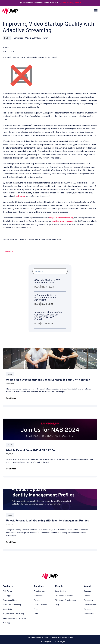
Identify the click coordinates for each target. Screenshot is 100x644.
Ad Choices (62, 637)
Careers (87, 596)
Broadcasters (39, 591)
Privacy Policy (31, 637)
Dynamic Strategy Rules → (70, 3)
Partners (88, 609)
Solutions (39, 586)
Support (71, 637)
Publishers (38, 596)
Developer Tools (91, 605)
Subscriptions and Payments (14, 618)
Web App (6, 623)
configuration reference (63, 221)
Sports (37, 609)
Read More (11, 399)
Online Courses (40, 605)
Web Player (7, 591)
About (87, 586)
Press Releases (90, 614)
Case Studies (60, 591)
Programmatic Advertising (13, 614)
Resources (88, 600)
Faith (36, 614)
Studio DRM (7, 609)
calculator (21, 196)
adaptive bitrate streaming (61, 218)
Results (59, 586)
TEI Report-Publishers (64, 596)
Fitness (37, 600)
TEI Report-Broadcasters (65, 600)
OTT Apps (7, 596)
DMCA (40, 637)
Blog (57, 605)
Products (8, 586)
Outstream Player (10, 600)
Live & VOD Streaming (12, 605)
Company (88, 591)
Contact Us (8, 251)
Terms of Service (50, 637)
